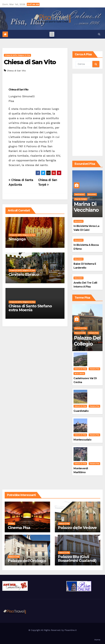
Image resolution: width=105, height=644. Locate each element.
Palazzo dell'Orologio (27, 561)
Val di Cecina (79, 373)
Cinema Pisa (19, 528)
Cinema (12, 524)
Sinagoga (17, 239)
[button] (99, 34)
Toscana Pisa (93, 333)
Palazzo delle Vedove (77, 528)
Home (97, 640)
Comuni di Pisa (81, 328)
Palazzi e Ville (80, 333)
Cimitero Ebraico (24, 274)
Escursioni (92, 194)
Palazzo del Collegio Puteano (87, 344)
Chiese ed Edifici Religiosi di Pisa (17, 55)
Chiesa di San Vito (30, 62)
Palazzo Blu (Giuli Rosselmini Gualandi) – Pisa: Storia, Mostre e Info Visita (77, 562)
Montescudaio (82, 440)
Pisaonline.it (71, 630)
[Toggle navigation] (52, 34)
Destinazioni (80, 194)
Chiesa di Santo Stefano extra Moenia (30, 308)
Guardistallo (81, 411)
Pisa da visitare (81, 199)
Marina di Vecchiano (86, 207)
